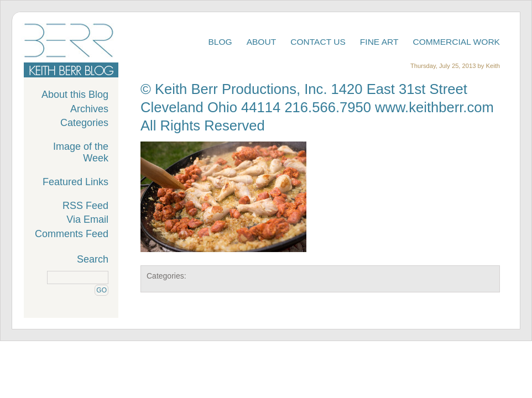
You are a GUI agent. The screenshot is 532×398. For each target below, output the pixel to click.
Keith (493, 66)
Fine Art (379, 42)
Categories (84, 123)
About (262, 42)
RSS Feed (85, 206)
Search (93, 259)
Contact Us (318, 42)
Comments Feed (72, 234)
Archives (89, 109)
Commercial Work (457, 42)
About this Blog (75, 95)
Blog (220, 42)
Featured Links (75, 182)
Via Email (87, 219)
